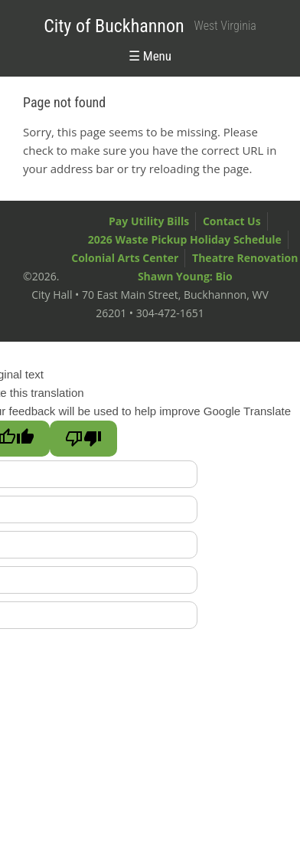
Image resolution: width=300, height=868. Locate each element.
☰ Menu (150, 56)
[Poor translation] (83, 439)
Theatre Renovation (245, 258)
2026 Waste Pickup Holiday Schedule (185, 239)
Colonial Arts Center (125, 258)
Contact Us (232, 221)
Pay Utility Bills (149, 221)
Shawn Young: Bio (185, 276)
